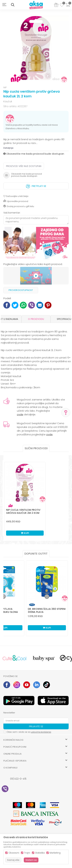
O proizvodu (36, 319)
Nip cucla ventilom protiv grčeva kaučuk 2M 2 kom (23, 511)
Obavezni (14, 853)
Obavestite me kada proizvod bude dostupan (34, 154)
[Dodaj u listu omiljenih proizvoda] (3, 597)
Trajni (27, 853)
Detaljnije (8, 148)
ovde (20, 414)
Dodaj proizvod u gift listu (19, 206)
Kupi (25, 533)
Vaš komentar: (12, 213)
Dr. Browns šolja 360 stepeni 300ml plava (47, 610)
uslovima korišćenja (41, 732)
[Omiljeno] (62, 6)
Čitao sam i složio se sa (29, 732)
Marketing (55, 853)
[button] (13, 5)
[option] (36, 48)
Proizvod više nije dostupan (24, 166)
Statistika (40, 853)
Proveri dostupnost (21, 290)
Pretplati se (36, 185)
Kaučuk (8, 101)
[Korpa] (68, 7)
